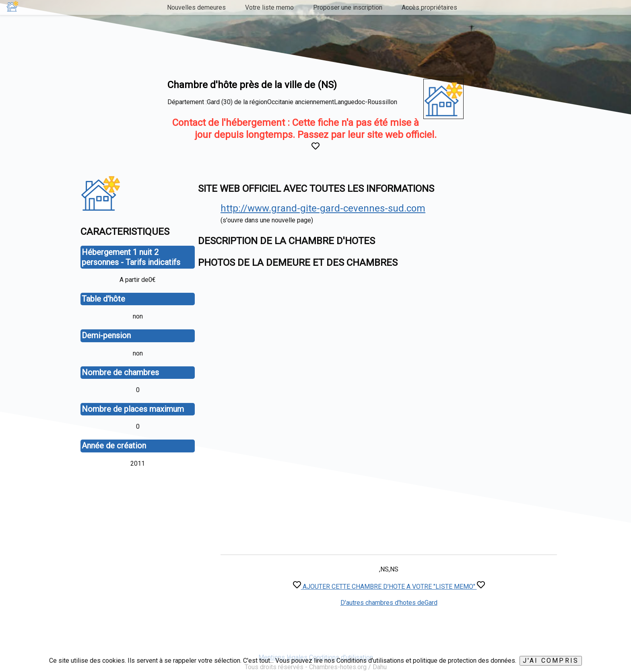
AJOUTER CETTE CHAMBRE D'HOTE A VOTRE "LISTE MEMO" (389, 587)
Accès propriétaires (429, 7)
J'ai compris (551, 661)
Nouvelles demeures (196, 7)
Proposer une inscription (348, 7)
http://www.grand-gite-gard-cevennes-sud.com (323, 208)
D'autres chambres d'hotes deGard (389, 603)
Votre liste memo (269, 7)
